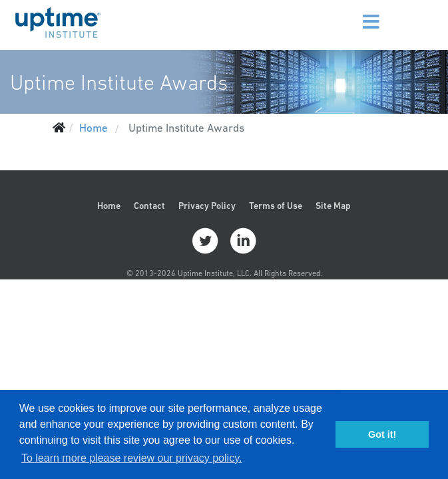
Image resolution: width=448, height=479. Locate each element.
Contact (149, 206)
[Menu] (352, 13)
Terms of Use (276, 206)
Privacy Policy (207, 206)
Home (109, 206)
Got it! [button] (382, 434)
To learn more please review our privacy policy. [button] (131, 458)
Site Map (333, 206)
